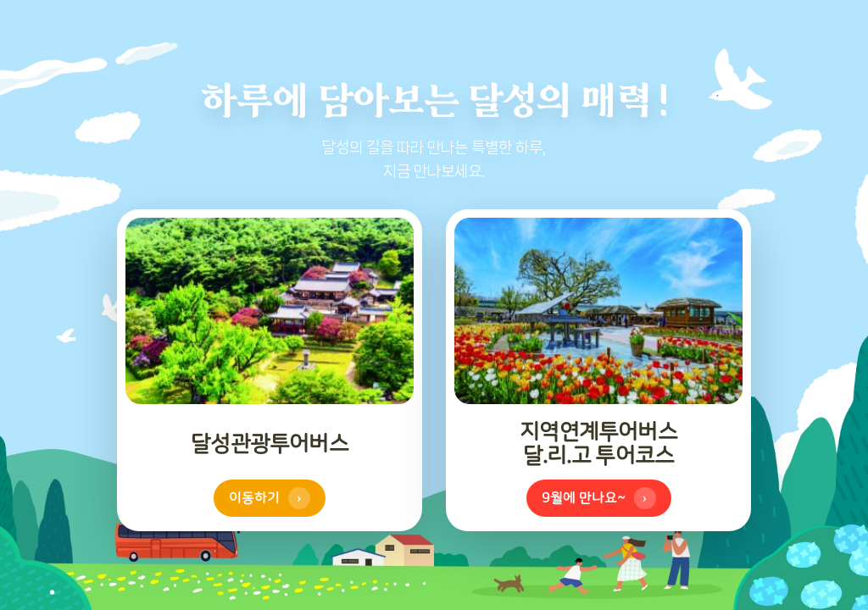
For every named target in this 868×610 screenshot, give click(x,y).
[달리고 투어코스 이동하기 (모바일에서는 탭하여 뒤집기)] (270, 370)
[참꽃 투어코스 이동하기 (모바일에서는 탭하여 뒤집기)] (598, 370)
